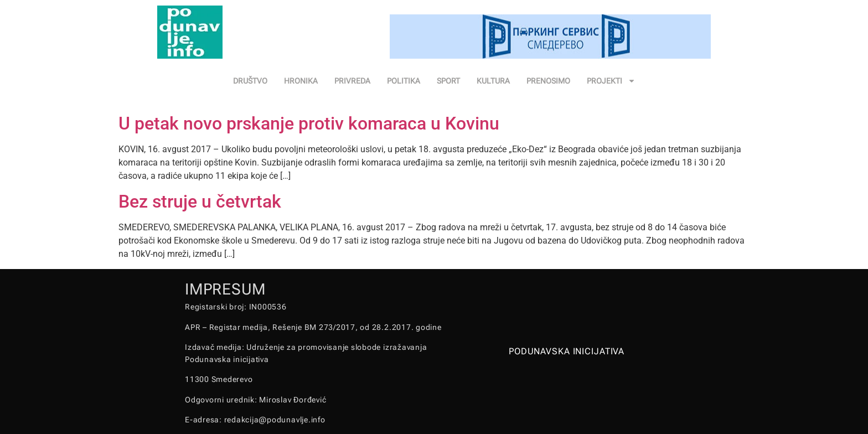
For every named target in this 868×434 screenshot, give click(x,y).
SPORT (448, 81)
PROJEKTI (611, 81)
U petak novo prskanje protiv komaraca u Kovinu (309, 123)
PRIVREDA (352, 81)
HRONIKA (301, 81)
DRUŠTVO (250, 81)
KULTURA (493, 81)
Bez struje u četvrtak (200, 201)
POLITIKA (404, 81)
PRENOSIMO (548, 81)
